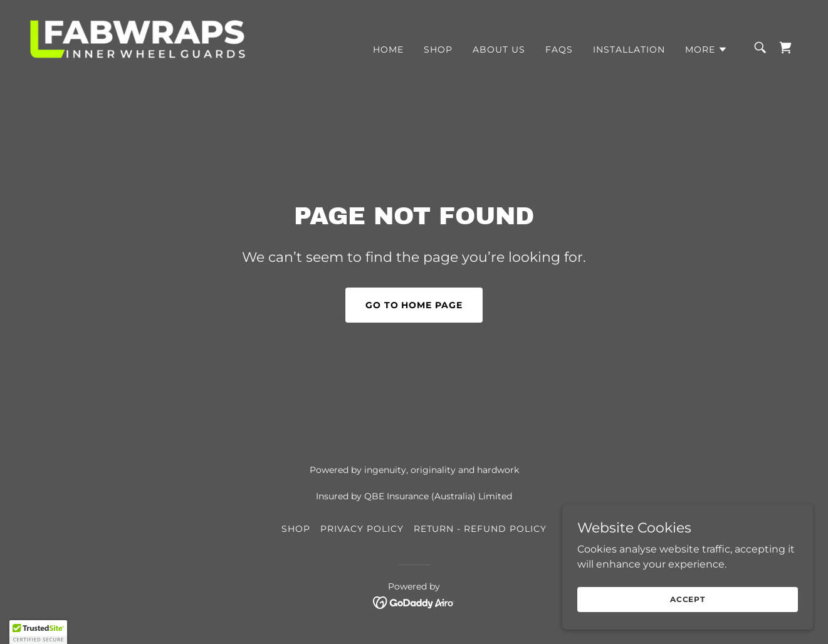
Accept (688, 599)
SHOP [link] (438, 49)
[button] (706, 49)
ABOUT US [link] (499, 49)
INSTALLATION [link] (629, 49)
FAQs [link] (559, 49)
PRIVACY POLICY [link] (362, 529)
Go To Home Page (414, 305)
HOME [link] (388, 49)
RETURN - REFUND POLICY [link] (480, 529)
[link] (138, 47)
